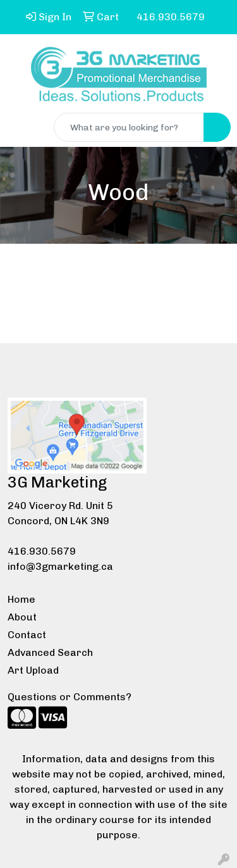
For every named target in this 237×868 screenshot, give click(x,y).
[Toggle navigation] (20, 127)
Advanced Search (50, 652)
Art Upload (33, 670)
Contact (27, 635)
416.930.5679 (42, 551)
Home (21, 599)
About (22, 617)
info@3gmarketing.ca (60, 566)
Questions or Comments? (70, 697)
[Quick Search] (129, 127)
